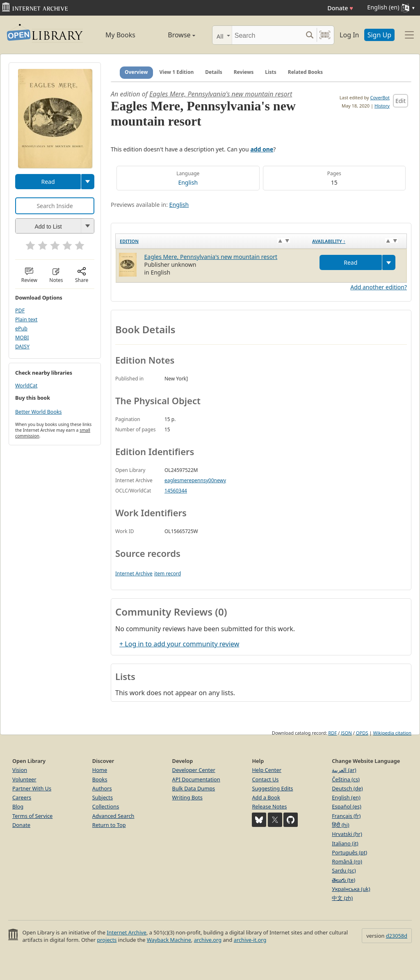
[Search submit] (309, 35)
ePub (21, 329)
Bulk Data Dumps (194, 788)
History (382, 106)
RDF (332, 733)
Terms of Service (32, 816)
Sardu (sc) (344, 870)
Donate (340, 8)
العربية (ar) (344, 770)
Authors (102, 788)
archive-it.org (250, 940)
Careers (22, 797)
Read (48, 182)
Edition (129, 241)
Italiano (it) (345, 843)
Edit (401, 101)
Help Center (267, 770)
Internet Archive (134, 574)
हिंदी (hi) (340, 825)
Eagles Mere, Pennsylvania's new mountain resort (221, 94)
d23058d (397, 936)
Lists (271, 72)
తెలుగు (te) (344, 880)
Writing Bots (187, 797)
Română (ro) (347, 861)
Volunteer (24, 779)
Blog (18, 806)
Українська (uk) (351, 889)
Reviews (244, 72)
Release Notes (269, 806)
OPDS (362, 733)
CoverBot (380, 97)
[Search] (267, 35)
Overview (136, 72)
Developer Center (194, 770)
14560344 (176, 491)
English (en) (346, 797)
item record (168, 574)
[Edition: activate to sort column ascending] (212, 241)
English (188, 182)
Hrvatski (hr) (347, 834)
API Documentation (196, 779)
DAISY (22, 347)
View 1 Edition (177, 72)
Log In (349, 35)
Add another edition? (379, 287)
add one (262, 149)
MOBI (22, 338)
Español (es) (347, 806)
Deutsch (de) (347, 788)
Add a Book (266, 797)
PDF (20, 310)
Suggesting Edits (272, 788)
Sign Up (379, 35)
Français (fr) (346, 816)
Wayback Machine (169, 940)
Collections (106, 806)
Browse (173, 35)
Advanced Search (113, 816)
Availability (329, 241)
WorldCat (26, 386)
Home (100, 770)
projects (107, 940)
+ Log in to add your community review (179, 644)
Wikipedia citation (392, 733)
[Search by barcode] (325, 35)
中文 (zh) (342, 898)
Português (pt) (349, 852)
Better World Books (39, 412)
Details (214, 72)
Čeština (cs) (346, 779)
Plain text (26, 319)
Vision (20, 770)
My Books (120, 35)
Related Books (305, 72)
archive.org (208, 940)
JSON (346, 733)
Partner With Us (32, 788)
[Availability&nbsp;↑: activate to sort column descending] (357, 241)
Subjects (103, 797)
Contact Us (265, 779)
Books (100, 779)
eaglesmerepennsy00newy (195, 480)
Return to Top (109, 825)
